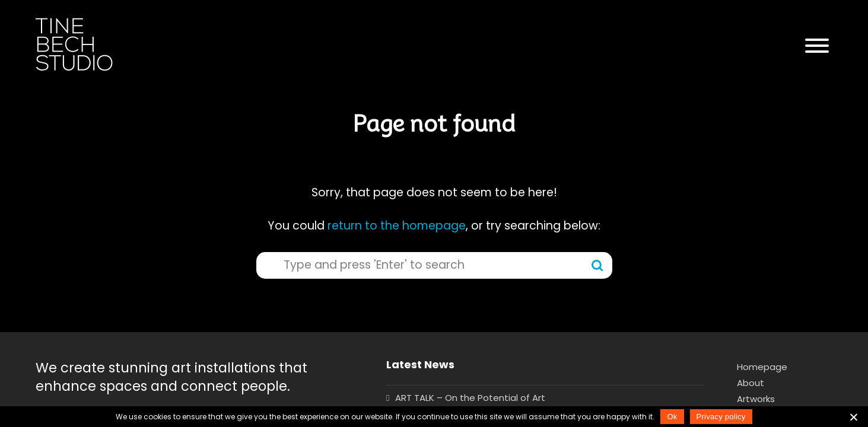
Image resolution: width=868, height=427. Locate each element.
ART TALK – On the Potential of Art (470, 398)
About (751, 383)
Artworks (756, 399)
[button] (817, 46)
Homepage (762, 367)
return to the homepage (397, 226)
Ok (672, 417)
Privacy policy (721, 417)
